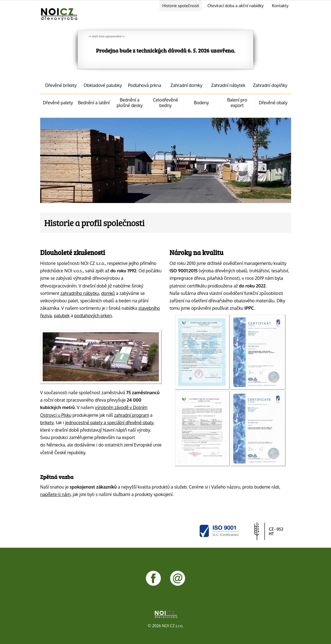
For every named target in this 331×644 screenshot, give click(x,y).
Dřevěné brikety (61, 85)
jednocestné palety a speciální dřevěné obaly (109, 423)
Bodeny (201, 103)
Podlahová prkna (145, 85)
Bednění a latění (94, 103)
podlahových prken (93, 316)
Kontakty (280, 6)
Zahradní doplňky (270, 85)
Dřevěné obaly (273, 103)
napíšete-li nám (55, 494)
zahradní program (131, 415)
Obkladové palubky (103, 85)
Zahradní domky (186, 85)
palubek (62, 316)
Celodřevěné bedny (165, 103)
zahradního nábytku (80, 293)
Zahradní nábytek (228, 85)
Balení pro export (237, 103)
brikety (47, 423)
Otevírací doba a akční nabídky (235, 6)
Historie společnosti (181, 6)
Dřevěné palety (58, 103)
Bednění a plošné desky (130, 103)
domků (108, 293)
